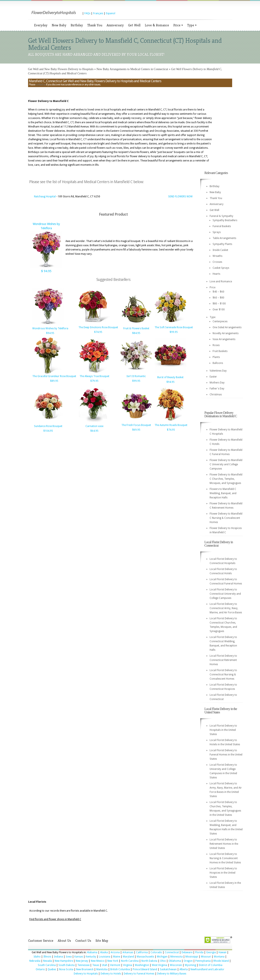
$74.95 (98, 332)
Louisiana (105, 957)
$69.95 (136, 430)
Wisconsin (176, 965)
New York (113, 961)
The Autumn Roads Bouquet (171, 425)
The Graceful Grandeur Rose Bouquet (54, 376)
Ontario (40, 969)
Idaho (37, 957)
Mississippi (192, 957)
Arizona (115, 952)
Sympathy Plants (222, 244)
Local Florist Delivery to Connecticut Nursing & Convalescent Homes (223, 675)
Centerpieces (220, 321)
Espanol (111, 13)
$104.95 (48, 431)
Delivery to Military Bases (172, 974)
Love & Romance (157, 25)
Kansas (79, 957)
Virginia (128, 965)
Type (192, 25)
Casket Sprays (221, 268)
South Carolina (47, 965)
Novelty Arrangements (226, 333)
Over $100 (219, 310)
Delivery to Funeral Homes (139, 974)
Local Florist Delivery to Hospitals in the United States (223, 730)
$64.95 (94, 431)
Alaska (104, 952)
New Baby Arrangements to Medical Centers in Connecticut (132, 69)
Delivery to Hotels (111, 974)
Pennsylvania (203, 961)
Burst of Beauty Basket (170, 377)
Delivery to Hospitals (86, 974)
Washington (142, 965)
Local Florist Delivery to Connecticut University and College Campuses (225, 594)
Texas (96, 965)
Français (98, 13)
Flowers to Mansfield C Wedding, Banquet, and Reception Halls (223, 493)
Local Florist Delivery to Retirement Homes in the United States (224, 844)
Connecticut (172, 952)
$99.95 (174, 332)
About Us (64, 941)
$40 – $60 (218, 292)
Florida (199, 952)
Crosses (217, 262)
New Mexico (98, 961)
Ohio (163, 961)
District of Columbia (211, 965)
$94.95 (50, 333)
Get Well (134, 25)
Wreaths (217, 256)
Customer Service (41, 941)
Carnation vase (94, 426)
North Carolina (130, 961)
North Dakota (149, 961)
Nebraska (35, 961)
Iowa (69, 957)
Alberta (184, 969)
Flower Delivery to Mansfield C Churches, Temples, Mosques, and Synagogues (226, 479)
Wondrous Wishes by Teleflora (50, 328)
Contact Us (83, 941)
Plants (216, 357)
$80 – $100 (219, 304)
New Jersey (82, 961)
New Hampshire (64, 961)
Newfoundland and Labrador (207, 969)
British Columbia (120, 969)
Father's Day (217, 389)
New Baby (59, 25)
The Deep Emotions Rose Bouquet (98, 327)
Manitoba (102, 969)
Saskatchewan (168, 969)
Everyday (41, 25)
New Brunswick (85, 969)
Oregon (188, 961)
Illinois (47, 957)
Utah (105, 965)
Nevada (48, 961)
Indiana (58, 957)
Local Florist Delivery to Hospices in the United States (223, 873)
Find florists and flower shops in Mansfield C (55, 919)
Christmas (216, 395)
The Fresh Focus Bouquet (136, 425)
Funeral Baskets (222, 226)
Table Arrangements (224, 238)
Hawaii (222, 952)
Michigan (162, 957)
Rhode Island (221, 961)
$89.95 (54, 381)
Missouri (206, 957)
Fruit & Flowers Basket (136, 328)
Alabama (92, 952)
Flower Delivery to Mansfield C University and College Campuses (226, 464)
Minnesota (176, 957)
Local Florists (37, 902)
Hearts (216, 274)
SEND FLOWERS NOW (180, 197)
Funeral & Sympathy (221, 216)
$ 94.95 (46, 271)
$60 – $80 (218, 298)
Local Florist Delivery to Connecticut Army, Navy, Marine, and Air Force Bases (226, 608)
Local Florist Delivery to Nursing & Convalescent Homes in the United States (225, 858)
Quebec (52, 969)
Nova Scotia (66, 969)
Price (178, 25)
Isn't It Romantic (136, 376)
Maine (117, 957)
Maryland (128, 957)
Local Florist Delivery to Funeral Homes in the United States (226, 755)
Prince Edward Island (145, 969)
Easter (213, 377)
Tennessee (83, 965)
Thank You (95, 25)
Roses (216, 345)
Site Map (102, 941)
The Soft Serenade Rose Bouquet (174, 327)
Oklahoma (175, 961)
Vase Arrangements (224, 339)
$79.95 (94, 381)
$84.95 (136, 333)
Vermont (115, 965)
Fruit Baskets (220, 351)
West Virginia (159, 965)
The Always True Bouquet (94, 376)
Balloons (218, 363)
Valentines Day (218, 371)
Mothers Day (217, 383)
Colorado (156, 952)
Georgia (211, 952)
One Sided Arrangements (227, 327)
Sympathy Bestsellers (225, 220)
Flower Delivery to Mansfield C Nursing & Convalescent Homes (226, 518)
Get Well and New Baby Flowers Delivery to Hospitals (61, 69)
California (142, 952)
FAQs (87, 13)
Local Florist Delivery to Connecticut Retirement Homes (223, 660)
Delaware (187, 952)
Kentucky (91, 957)
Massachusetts (145, 957)
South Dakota (67, 965)
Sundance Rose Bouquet (48, 426)
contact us (41, 85)
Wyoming (190, 965)
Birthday (77, 25)
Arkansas (128, 952)
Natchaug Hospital (45, 197)
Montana (219, 957)
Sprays (217, 232)
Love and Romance (221, 281)
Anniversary (115, 25)
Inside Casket (220, 250)
